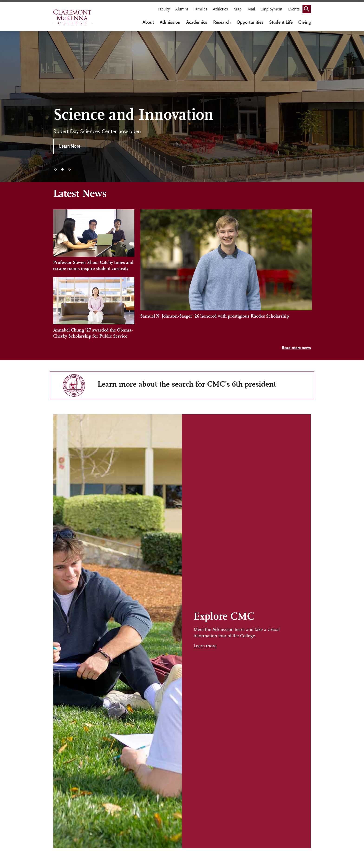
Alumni (182, 9)
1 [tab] (55, 169)
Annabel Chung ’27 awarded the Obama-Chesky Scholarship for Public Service (93, 333)
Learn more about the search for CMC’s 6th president (187, 385)
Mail (251, 9)
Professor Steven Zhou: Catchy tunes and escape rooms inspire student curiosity (93, 266)
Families (200, 9)
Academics (197, 23)
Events (294, 9)
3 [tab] (69, 169)
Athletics (220, 9)
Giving (305, 23)
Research (222, 23)
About (148, 23)
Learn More (70, 147)
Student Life (281, 23)
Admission (170, 23)
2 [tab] (62, 169)
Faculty (164, 9)
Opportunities (250, 23)
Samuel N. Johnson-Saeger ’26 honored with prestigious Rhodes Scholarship (215, 330)
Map (238, 9)
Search (308, 8)
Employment (271, 9)
